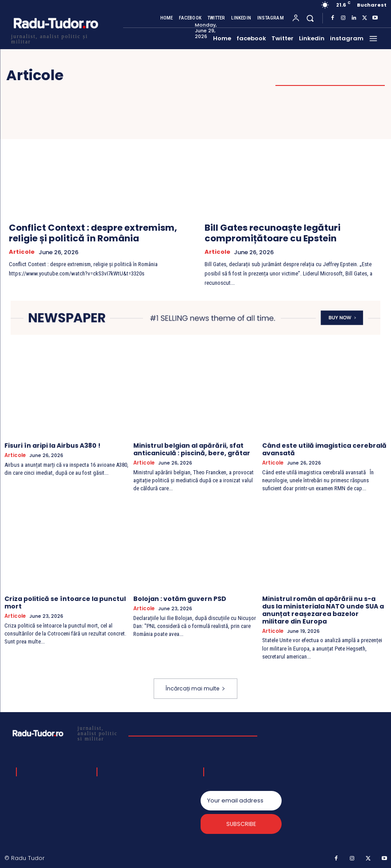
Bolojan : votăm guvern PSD (180, 598)
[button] (310, 18)
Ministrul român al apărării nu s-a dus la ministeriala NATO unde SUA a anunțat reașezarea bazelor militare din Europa (323, 609)
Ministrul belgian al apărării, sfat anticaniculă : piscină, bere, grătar (192, 449)
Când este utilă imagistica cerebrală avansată (324, 449)
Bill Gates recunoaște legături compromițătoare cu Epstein (273, 233)
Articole (22, 252)
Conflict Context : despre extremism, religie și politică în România (93, 233)
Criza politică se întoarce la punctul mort (65, 602)
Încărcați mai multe (195, 688)
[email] (241, 800)
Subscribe (241, 824)
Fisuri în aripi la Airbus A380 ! (52, 446)
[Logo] (55, 38)
